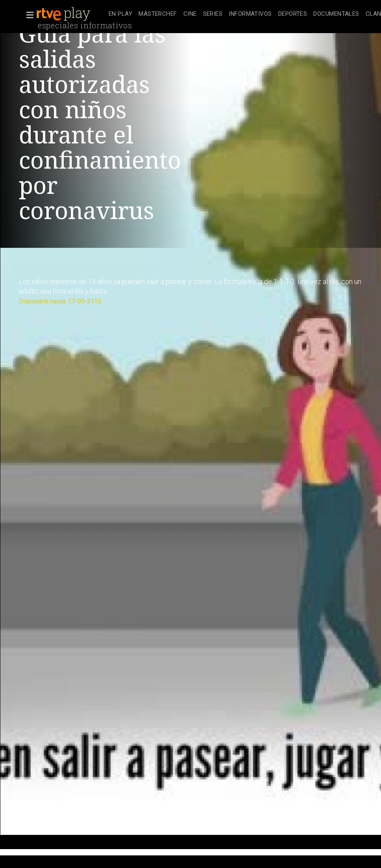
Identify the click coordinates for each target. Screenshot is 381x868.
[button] (28, 15)
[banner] (71, 14)
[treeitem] (120, 14)
